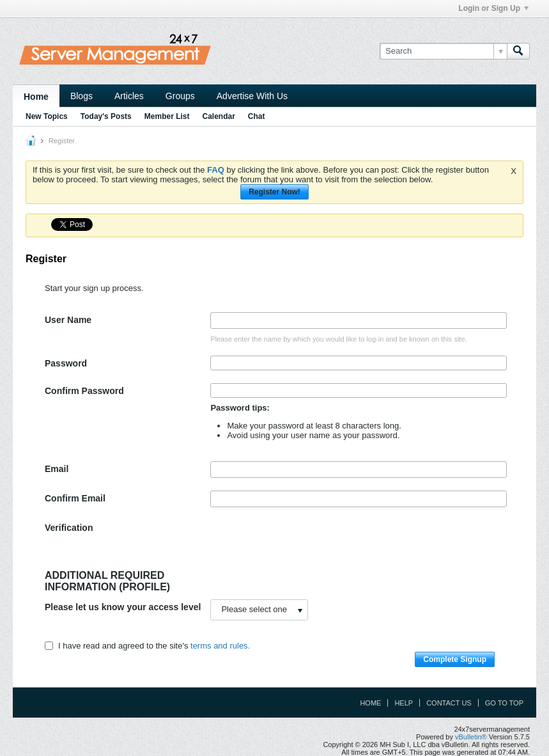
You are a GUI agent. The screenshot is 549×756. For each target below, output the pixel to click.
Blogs (81, 96)
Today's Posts (106, 116)
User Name (68, 320)
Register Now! (274, 192)
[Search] (443, 51)
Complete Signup (455, 659)
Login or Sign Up (493, 8)
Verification (69, 528)
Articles (129, 96)
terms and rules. (220, 646)
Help (404, 703)
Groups (180, 96)
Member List (167, 116)
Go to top (504, 703)
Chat (257, 116)
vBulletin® (471, 737)
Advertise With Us (252, 96)
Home (36, 97)
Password (66, 363)
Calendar (218, 116)
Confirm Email (75, 498)
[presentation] (307, 545)
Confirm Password (84, 391)
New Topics (47, 116)
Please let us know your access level (123, 607)
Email (57, 469)
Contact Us (449, 703)
